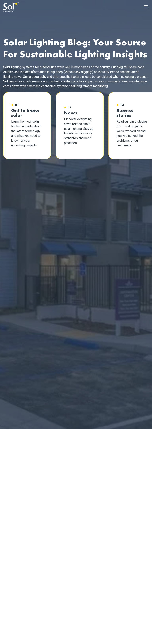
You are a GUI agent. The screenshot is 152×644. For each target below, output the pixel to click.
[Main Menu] (146, 7)
